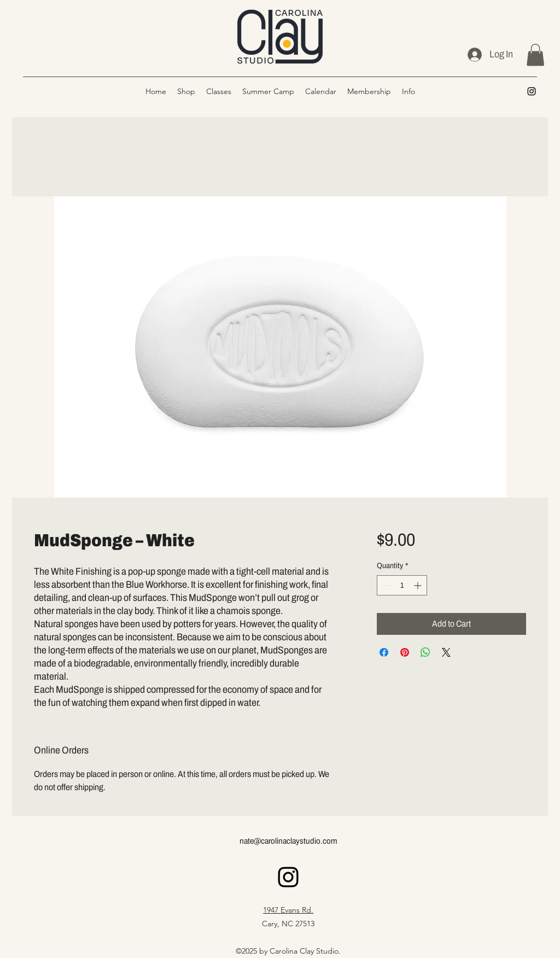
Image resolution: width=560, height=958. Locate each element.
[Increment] (419, 585)
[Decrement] (385, 585)
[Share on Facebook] (384, 652)
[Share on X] (446, 652)
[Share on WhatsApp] (425, 652)
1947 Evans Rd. (288, 910)
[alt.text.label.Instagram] (532, 91)
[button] (535, 55)
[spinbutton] (402, 585)
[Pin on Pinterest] (405, 652)
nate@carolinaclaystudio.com (288, 841)
